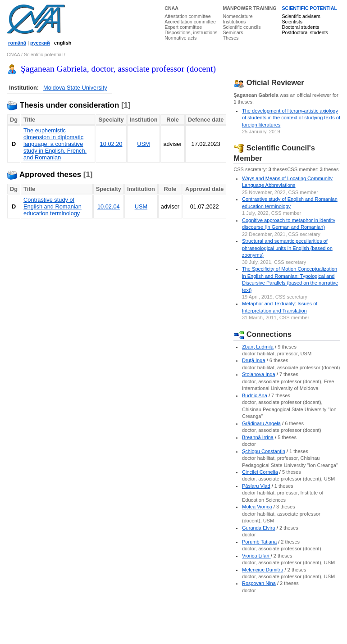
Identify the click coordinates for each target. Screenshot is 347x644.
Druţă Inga (254, 360)
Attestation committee (187, 16)
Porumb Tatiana (259, 542)
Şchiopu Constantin (264, 451)
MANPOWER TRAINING (249, 8)
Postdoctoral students (305, 32)
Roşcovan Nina (259, 583)
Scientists (292, 22)
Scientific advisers (301, 16)
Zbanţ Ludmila (258, 347)
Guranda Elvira (259, 528)
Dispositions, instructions (191, 32)
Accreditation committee (190, 22)
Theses (231, 38)
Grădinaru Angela (261, 423)
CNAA (171, 8)
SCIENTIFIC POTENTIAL (309, 8)
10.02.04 (109, 206)
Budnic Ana (255, 395)
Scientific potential (43, 54)
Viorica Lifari (256, 556)
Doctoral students (300, 27)
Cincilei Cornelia (260, 472)
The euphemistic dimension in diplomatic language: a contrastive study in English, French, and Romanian (55, 144)
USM (143, 144)
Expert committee (183, 27)
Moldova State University (75, 88)
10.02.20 (111, 144)
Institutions (234, 22)
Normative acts (180, 38)
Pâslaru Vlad (256, 486)
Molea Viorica (257, 507)
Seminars (233, 32)
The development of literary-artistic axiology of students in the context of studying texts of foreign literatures (291, 118)
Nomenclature (237, 16)
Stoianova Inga (259, 374)
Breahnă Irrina (258, 437)
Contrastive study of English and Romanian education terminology (53, 206)
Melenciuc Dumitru (263, 570)
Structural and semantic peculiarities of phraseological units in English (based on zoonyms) (287, 248)
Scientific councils (242, 27)
